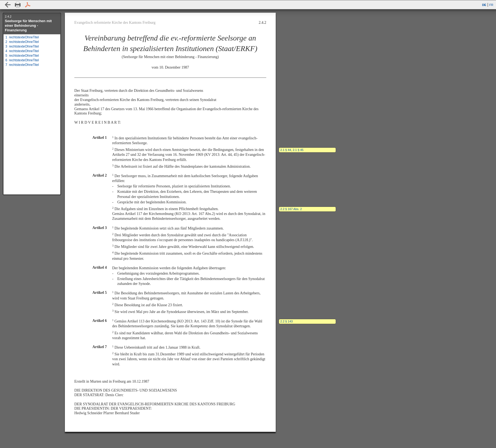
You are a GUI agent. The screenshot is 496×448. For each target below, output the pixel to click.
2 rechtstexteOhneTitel (22, 42)
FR (491, 5)
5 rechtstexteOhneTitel (22, 56)
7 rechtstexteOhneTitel (22, 65)
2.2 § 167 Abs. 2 (291, 209)
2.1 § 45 (298, 150)
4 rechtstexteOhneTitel (22, 51)
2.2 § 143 (287, 321)
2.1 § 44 (286, 150)
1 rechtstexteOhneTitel (22, 37)
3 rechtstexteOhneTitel (22, 46)
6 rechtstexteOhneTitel (22, 60)
